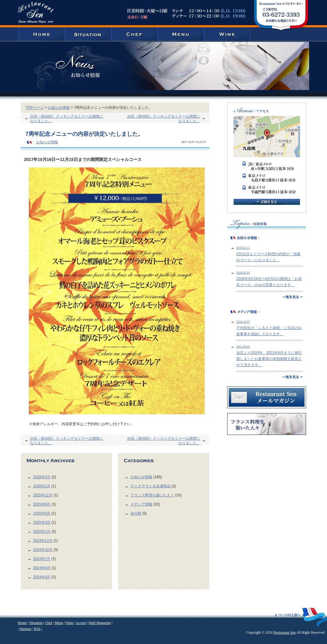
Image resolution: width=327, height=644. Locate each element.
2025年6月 (42, 513)
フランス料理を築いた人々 (152, 495)
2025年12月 (43, 495)
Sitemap (25, 629)
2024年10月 (43, 550)
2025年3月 (42, 522)
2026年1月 (42, 486)
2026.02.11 (243, 248)
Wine (69, 623)
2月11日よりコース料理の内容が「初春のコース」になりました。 (268, 257)
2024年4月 (42, 577)
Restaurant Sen (285, 632)
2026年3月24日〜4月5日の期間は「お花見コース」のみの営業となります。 (269, 282)
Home (22, 623)
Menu (59, 623)
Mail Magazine (100, 623)
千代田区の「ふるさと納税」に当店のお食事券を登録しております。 (269, 331)
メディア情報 (141, 504)
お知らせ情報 (59, 108)
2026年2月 (42, 477)
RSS (37, 629)
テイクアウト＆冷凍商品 (150, 486)
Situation (36, 623)
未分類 (136, 513)
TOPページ (35, 108)
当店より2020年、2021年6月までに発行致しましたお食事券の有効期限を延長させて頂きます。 (269, 359)
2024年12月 (43, 541)
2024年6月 (42, 568)
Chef (48, 623)
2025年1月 (42, 532)
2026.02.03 (243, 273)
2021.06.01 (243, 347)
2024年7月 (42, 559)
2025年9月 (42, 504)
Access (81, 623)
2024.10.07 (243, 322)
